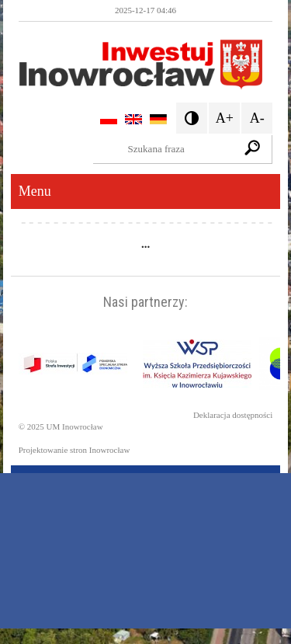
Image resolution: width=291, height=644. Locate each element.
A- (257, 118)
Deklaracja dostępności (233, 415)
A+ (225, 118)
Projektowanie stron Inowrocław (74, 450)
